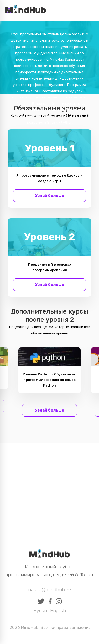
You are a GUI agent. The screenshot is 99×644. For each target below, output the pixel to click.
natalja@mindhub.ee (49, 590)
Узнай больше (50, 196)
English (58, 611)
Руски (40, 611)
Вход (88, 11)
